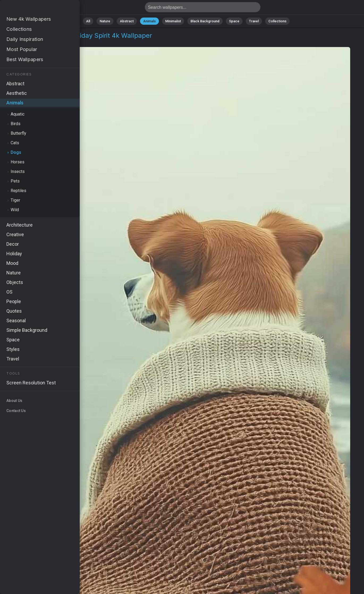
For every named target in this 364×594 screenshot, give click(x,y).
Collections (277, 21)
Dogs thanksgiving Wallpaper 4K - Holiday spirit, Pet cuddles (32, 9)
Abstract (127, 21)
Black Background (205, 21)
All (88, 21)
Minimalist (173, 21)
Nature (105, 21)
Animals (149, 21)
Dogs (41, 42)
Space (234, 21)
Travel (254, 21)
